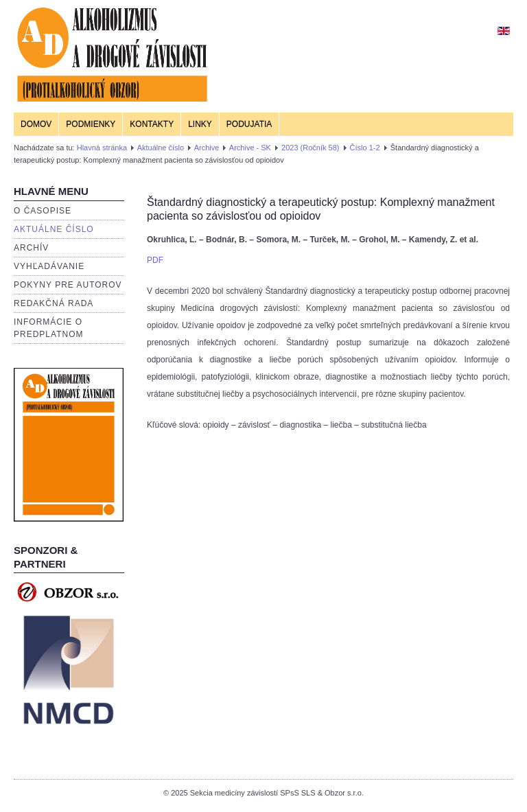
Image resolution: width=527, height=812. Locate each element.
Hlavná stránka (102, 148)
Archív (31, 248)
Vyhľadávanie (49, 266)
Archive (207, 148)
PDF (155, 260)
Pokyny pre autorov (68, 285)
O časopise (43, 211)
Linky (200, 124)
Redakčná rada (54, 303)
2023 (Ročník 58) (310, 148)
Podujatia (249, 124)
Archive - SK (250, 148)
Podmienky (91, 124)
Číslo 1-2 (365, 148)
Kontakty (152, 124)
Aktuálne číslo (161, 148)
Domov (36, 124)
